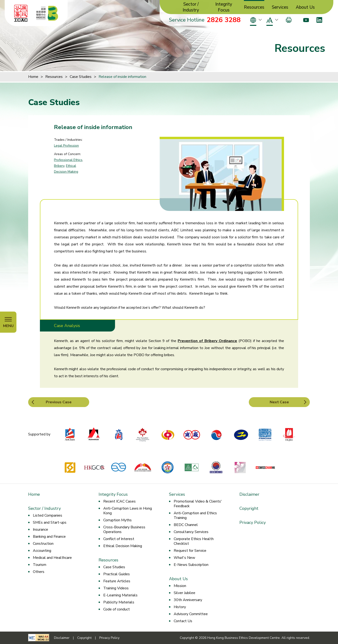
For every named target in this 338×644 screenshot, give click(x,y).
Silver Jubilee (184, 593)
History (180, 607)
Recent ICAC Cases (119, 501)
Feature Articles (117, 581)
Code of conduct (117, 609)
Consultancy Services (191, 532)
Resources (254, 7)
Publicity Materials (119, 602)
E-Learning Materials (120, 595)
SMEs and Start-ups (50, 522)
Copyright (249, 508)
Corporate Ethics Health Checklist (194, 541)
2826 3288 (224, 20)
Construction (43, 544)
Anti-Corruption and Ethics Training (195, 515)
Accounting (42, 551)
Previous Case (59, 402)
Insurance (40, 530)
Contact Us (183, 621)
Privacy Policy (253, 522)
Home (33, 77)
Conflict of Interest (119, 539)
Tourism (40, 565)
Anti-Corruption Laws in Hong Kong (128, 511)
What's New (184, 558)
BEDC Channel (186, 525)
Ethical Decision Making (123, 546)
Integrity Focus (224, 7)
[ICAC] (21, 13)
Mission (180, 586)
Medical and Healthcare (52, 558)
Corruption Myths (117, 520)
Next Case (279, 402)
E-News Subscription (191, 565)
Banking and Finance (49, 537)
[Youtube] (306, 20)
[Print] (289, 20)
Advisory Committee (191, 614)
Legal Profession (66, 146)
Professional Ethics (68, 160)
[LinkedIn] (319, 20)
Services (280, 7)
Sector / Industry (191, 7)
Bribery (59, 166)
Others (39, 572)
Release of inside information (122, 77)
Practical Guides (117, 574)
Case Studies (81, 77)
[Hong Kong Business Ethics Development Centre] (47, 13)
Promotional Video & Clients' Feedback (198, 504)
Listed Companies (48, 515)
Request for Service (190, 551)
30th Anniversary (188, 600)
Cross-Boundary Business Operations (124, 530)
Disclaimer (249, 494)
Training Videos (116, 588)
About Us (305, 7)
